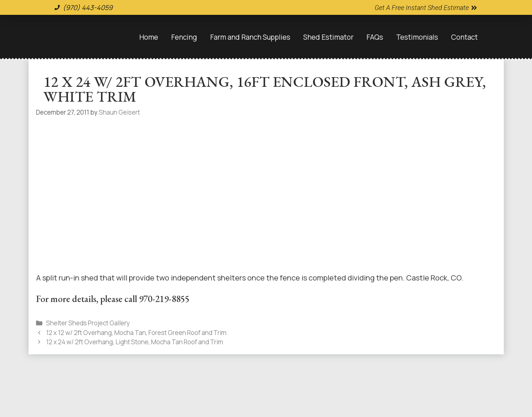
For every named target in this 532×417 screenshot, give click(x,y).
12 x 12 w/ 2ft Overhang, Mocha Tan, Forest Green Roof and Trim (136, 333)
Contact (464, 37)
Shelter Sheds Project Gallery (88, 323)
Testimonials (417, 37)
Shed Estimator (328, 37)
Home (149, 37)
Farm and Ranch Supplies (250, 37)
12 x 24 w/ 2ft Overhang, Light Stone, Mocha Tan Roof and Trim (135, 342)
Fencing (184, 37)
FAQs (375, 37)
